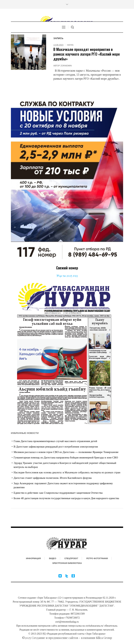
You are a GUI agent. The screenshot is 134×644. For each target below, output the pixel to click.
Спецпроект (71, 558)
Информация (33, 558)
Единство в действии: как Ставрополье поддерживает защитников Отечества (58, 493)
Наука (70, 45)
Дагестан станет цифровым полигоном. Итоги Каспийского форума (53, 478)
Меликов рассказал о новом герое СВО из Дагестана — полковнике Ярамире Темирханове (66, 452)
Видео (53, 558)
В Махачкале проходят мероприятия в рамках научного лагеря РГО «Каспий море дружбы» (87, 54)
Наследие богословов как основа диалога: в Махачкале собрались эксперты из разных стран (67, 472)
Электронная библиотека (67, 563)
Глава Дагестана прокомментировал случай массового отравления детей (55, 441)
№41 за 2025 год (67, 276)
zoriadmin (66, 66)
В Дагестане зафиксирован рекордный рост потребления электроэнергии (56, 447)
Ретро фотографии (97, 558)
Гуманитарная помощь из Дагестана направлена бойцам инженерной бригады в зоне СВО (66, 458)
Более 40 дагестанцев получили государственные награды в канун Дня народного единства (66, 498)
